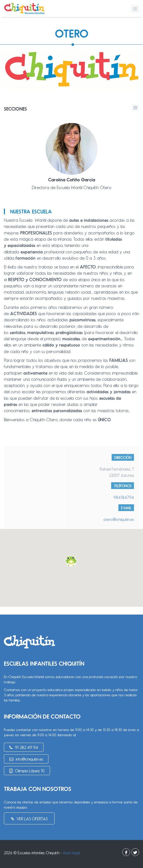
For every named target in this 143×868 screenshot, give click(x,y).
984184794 (124, 497)
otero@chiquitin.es (119, 519)
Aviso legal (71, 853)
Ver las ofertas (29, 819)
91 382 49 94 (24, 747)
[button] (71, 561)
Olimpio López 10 (27, 771)
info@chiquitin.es (26, 759)
